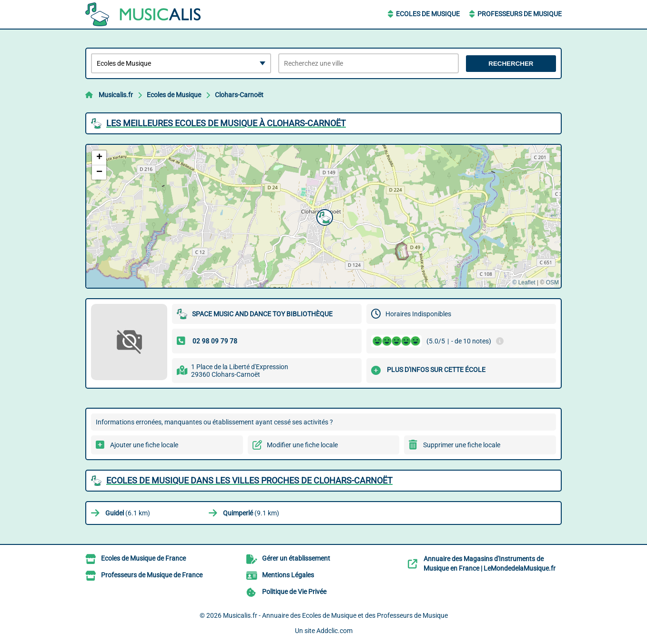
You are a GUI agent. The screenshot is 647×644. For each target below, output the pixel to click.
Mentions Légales (288, 575)
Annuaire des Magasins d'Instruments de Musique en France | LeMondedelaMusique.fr (490, 563)
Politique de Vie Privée (294, 592)
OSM (552, 282)
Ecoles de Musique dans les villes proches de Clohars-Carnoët (249, 480)
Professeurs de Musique (520, 14)
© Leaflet (524, 282)
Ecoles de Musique (428, 14)
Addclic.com (334, 631)
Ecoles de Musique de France (143, 558)
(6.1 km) (128, 513)
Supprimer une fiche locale (462, 445)
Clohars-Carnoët (239, 95)
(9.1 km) (251, 513)
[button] (323, 216)
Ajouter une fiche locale (144, 445)
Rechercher (511, 64)
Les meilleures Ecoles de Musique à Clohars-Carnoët (226, 123)
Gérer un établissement (296, 558)
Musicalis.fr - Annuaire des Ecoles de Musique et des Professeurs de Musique (335, 615)
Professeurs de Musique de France (152, 575)
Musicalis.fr (116, 95)
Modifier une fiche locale (302, 445)
